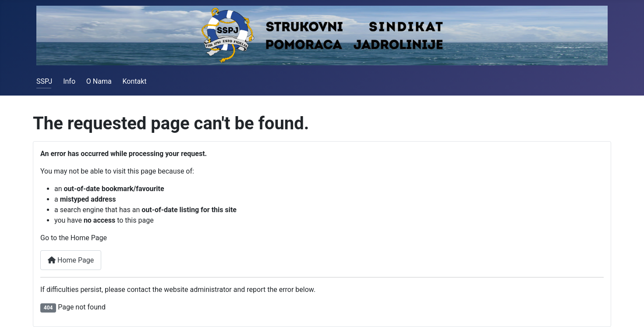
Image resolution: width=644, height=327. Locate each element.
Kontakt (134, 81)
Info (69, 81)
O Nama (99, 81)
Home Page (71, 260)
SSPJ (44, 81)
